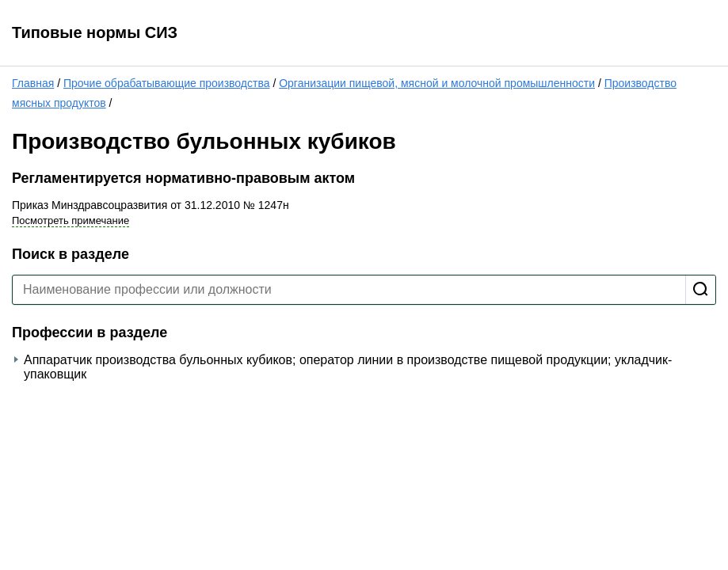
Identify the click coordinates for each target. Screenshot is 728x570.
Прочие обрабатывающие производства (167, 83)
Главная (33, 83)
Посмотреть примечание (71, 220)
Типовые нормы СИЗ (95, 32)
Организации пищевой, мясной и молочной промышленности (437, 83)
